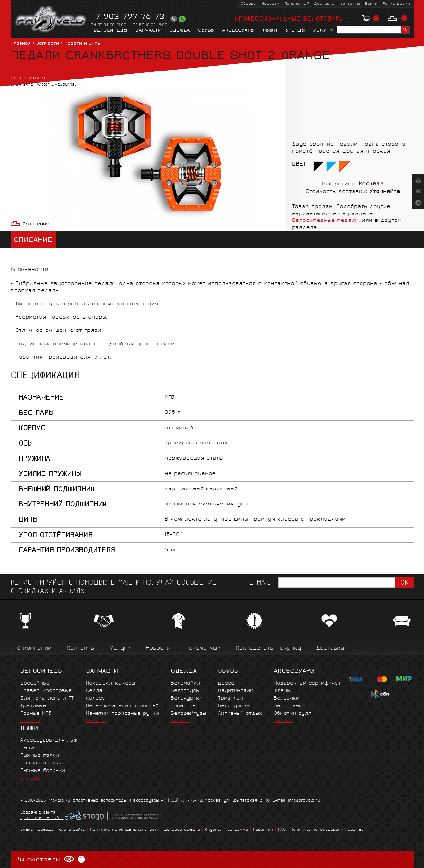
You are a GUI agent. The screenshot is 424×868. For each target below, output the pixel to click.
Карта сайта (72, 830)
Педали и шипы (83, 44)
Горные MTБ (36, 714)
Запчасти (148, 31)
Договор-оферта (182, 830)
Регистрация (396, 4)
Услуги (323, 31)
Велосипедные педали (325, 221)
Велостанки (290, 706)
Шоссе (226, 684)
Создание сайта (38, 813)
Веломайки (185, 684)
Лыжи (270, 31)
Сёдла (94, 691)
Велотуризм (234, 706)
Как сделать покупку (268, 649)
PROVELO (51, 20)
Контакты (350, 4)
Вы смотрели (50, 860)
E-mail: (261, 583)
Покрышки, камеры (110, 684)
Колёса (96, 699)
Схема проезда (37, 830)
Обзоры (249, 4)
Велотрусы (185, 691)
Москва (369, 184)
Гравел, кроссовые (46, 691)
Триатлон (183, 706)
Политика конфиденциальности (125, 830)
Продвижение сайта (42, 818)
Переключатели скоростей (122, 706)
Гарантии (263, 830)
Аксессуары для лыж (49, 741)
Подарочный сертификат (307, 684)
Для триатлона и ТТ (47, 699)
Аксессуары (238, 31)
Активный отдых (240, 714)
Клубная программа (226, 830)
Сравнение (36, 225)
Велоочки (287, 699)
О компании (34, 649)
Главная (21, 44)
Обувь (206, 31)
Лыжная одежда (42, 763)
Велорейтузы (188, 714)
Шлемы (282, 691)
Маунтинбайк (236, 691)
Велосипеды (110, 31)
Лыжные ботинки (43, 771)
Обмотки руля (292, 714)
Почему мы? (297, 4)
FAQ (282, 830)
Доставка (324, 4)
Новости (270, 4)
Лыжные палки (40, 756)
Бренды (295, 31)
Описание (33, 241)
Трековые (33, 706)
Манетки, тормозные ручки (122, 714)
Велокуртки (187, 699)
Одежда (180, 31)
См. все (30, 721)
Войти (371, 4)
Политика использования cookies (327, 830)
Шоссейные (35, 684)
